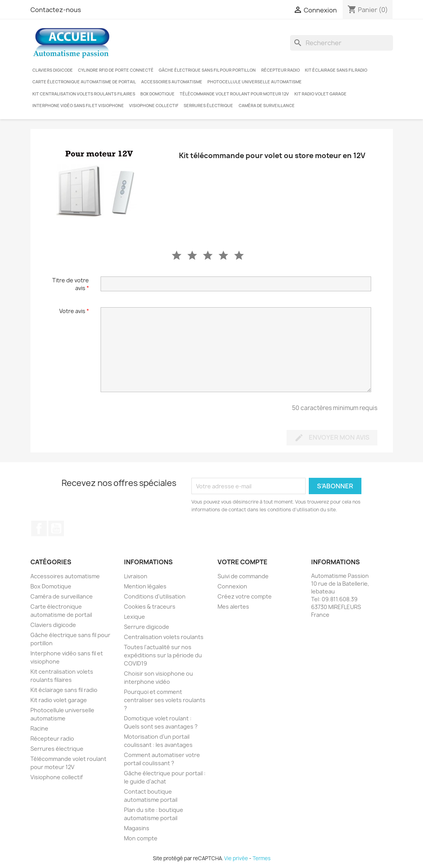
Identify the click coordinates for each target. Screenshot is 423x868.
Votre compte (242, 562)
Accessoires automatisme (172, 82)
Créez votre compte (245, 596)
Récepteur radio (281, 70)
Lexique (135, 617)
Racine (39, 728)
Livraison (136, 576)
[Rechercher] (342, 43)
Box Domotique (158, 94)
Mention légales (145, 586)
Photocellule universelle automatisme (255, 82)
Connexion (232, 586)
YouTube (56, 528)
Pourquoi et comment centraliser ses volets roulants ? (165, 700)
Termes (262, 858)
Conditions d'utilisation (155, 596)
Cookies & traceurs (150, 607)
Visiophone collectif (154, 106)
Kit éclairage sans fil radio (336, 70)
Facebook (39, 528)
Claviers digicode (53, 70)
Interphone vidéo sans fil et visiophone (78, 106)
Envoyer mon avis (332, 438)
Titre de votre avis (71, 284)
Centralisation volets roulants (164, 637)
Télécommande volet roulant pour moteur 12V (234, 94)
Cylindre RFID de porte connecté (116, 70)
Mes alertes (233, 607)
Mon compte (141, 838)
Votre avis (74, 311)
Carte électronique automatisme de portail (84, 82)
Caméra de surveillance (267, 106)
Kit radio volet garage (320, 94)
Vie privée (236, 858)
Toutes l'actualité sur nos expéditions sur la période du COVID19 (163, 655)
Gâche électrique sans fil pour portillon (207, 70)
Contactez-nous (56, 10)
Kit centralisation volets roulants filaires (84, 94)
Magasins (137, 828)
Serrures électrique (208, 106)
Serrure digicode (147, 627)
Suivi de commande (243, 576)
